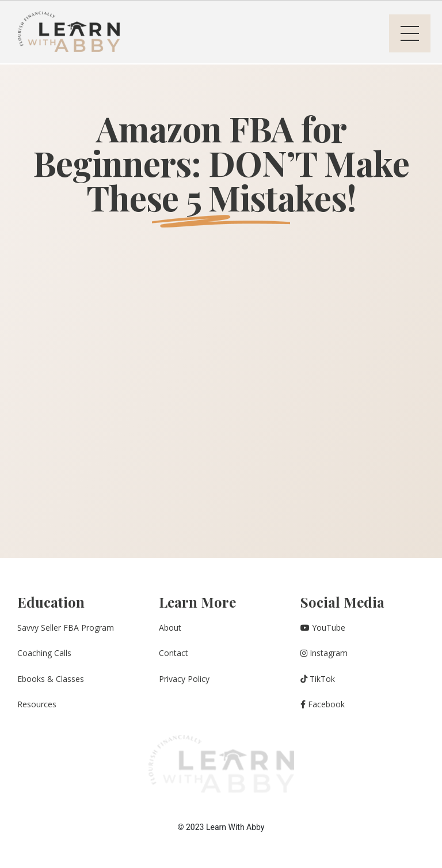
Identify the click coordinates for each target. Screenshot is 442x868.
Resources (37, 704)
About (170, 628)
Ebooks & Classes (51, 679)
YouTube (323, 628)
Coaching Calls (44, 653)
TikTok (318, 679)
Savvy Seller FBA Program (66, 628)
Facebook (323, 704)
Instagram (324, 653)
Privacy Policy (184, 679)
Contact (174, 653)
